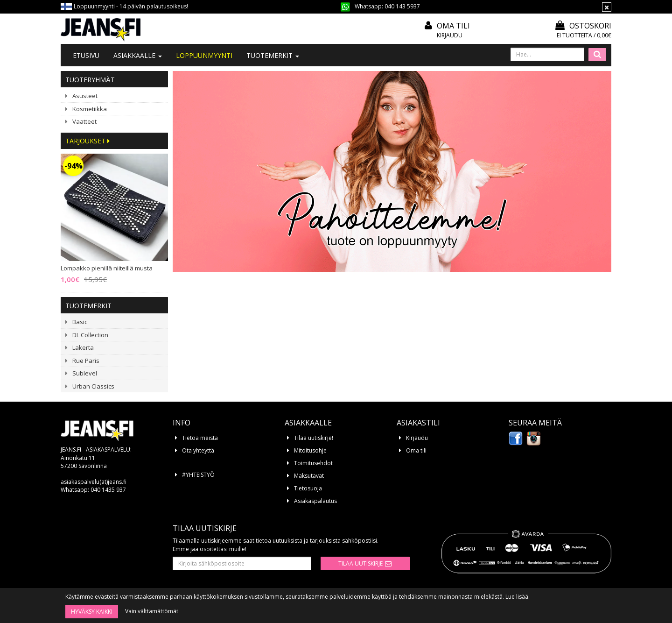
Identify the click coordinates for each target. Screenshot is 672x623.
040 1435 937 (108, 490)
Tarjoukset (87, 141)
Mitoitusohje (310, 450)
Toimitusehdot (313, 463)
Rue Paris (86, 361)
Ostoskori (583, 26)
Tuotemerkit (273, 55)
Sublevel (85, 373)
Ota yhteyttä (198, 450)
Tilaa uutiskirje (360, 563)
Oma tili (453, 26)
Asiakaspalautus (315, 501)
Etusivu (86, 55)
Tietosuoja (308, 488)
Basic (80, 322)
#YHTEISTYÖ (198, 475)
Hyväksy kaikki (92, 612)
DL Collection (90, 335)
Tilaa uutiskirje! (314, 438)
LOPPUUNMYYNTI (204, 55)
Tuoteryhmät (90, 80)
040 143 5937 (402, 6)
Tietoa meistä (200, 438)
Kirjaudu (450, 35)
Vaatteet (84, 121)
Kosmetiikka (90, 109)
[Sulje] (607, 7)
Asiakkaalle (138, 55)
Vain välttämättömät (152, 611)
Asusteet (85, 96)
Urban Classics (93, 386)
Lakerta (83, 347)
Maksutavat (309, 476)
